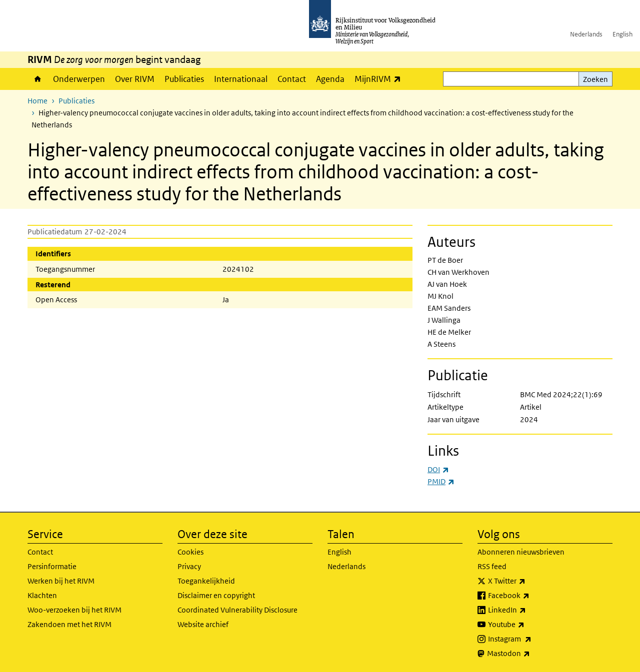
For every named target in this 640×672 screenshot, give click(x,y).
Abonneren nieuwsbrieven (521, 552)
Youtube (528, 625)
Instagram (532, 639)
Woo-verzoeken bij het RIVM (74, 610)
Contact (292, 79)
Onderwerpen (79, 79)
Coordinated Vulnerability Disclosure (237, 610)
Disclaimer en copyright (216, 595)
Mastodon (530, 654)
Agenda (330, 79)
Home (38, 79)
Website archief (203, 624)
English (622, 34)
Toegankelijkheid (206, 581)
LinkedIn (529, 610)
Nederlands (586, 34)
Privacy (189, 566)
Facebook (531, 596)
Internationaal (241, 79)
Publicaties (184, 79)
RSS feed (492, 566)
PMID (441, 481)
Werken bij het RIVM (61, 581)
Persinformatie (52, 566)
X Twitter (529, 581)
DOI (438, 469)
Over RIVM (135, 79)
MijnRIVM (380, 79)
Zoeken (595, 79)
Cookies (190, 552)
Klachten (42, 595)
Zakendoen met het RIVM (69, 624)
